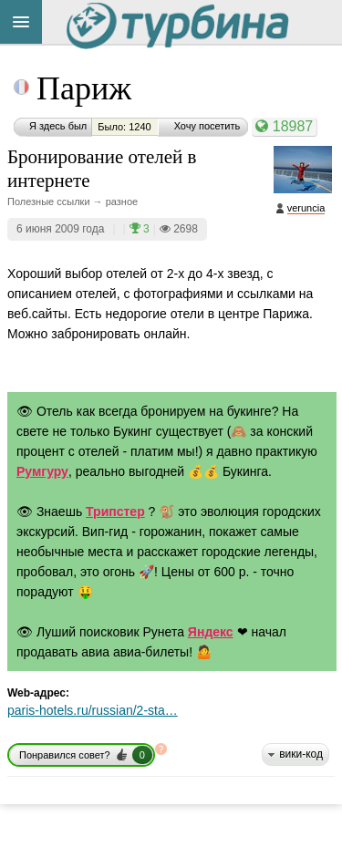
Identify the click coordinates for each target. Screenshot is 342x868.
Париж (84, 88)
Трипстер (115, 511)
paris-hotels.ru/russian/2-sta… (93, 710)
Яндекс (211, 632)
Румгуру (42, 471)
